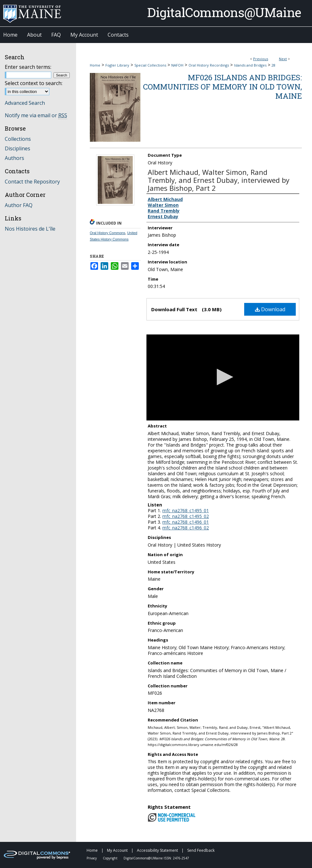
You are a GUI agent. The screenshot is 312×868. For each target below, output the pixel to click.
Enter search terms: (28, 67)
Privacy (92, 858)
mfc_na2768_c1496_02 (186, 528)
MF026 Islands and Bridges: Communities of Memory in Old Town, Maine (222, 87)
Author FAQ (19, 205)
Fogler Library (117, 65)
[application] (223, 377)
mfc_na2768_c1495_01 (186, 510)
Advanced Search (25, 103)
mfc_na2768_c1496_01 (186, 522)
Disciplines (18, 148)
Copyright (111, 858)
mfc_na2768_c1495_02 (186, 516)
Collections (18, 139)
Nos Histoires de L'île (30, 229)
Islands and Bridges (250, 65)
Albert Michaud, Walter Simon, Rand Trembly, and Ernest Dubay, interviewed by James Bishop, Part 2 (219, 180)
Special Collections (150, 65)
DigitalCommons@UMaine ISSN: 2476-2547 (156, 858)
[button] (223, 377)
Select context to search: (34, 83)
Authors (14, 158)
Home (95, 65)
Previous (261, 59)
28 (273, 65)
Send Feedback (201, 850)
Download (270, 309)
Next (283, 59)
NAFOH (177, 65)
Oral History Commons (107, 233)
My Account (118, 850)
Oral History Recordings (209, 65)
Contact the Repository (32, 182)
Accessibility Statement (158, 850)
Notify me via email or (36, 115)
